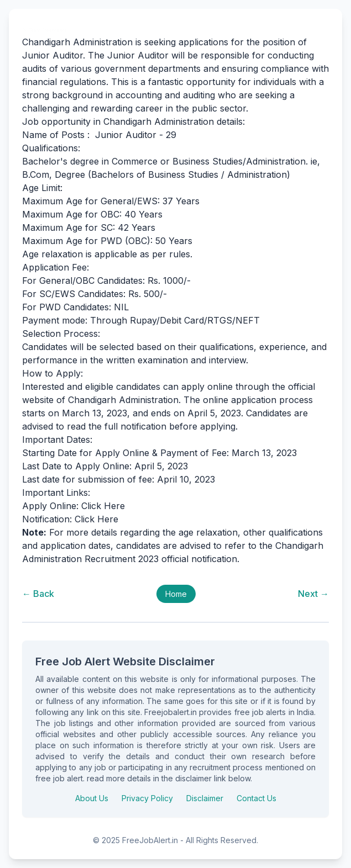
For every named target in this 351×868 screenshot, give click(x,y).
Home (176, 594)
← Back (38, 594)
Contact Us (256, 798)
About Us (92, 798)
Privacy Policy (147, 798)
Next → (313, 594)
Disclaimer (205, 798)
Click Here (103, 506)
